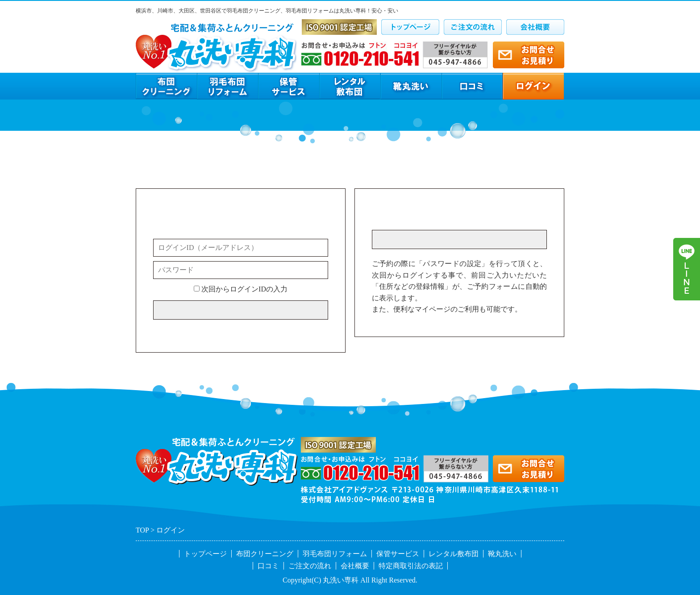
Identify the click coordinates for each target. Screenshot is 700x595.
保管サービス (398, 554)
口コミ (268, 566)
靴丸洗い (502, 554)
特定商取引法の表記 (411, 566)
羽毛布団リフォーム (335, 554)
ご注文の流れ (310, 566)
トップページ (205, 554)
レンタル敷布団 (454, 554)
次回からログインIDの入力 (241, 289)
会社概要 (355, 566)
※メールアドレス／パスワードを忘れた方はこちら (235, 330)
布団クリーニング (265, 554)
